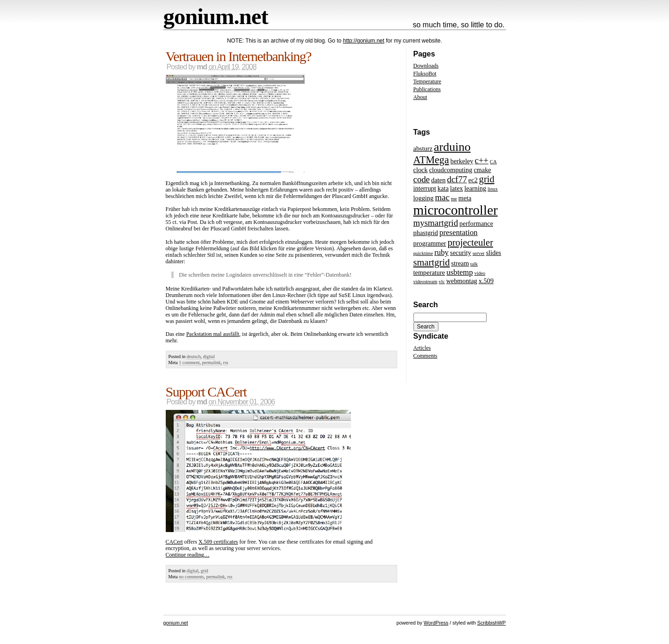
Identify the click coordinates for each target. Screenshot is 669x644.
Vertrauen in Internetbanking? (239, 56)
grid (205, 571)
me (454, 199)
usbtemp (460, 272)
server (479, 253)
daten (438, 180)
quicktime (423, 253)
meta (465, 198)
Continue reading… (188, 555)
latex (456, 188)
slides (494, 253)
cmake (482, 170)
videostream (425, 282)
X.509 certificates (218, 542)
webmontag (462, 281)
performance (476, 223)
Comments (425, 356)
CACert (174, 542)
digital (209, 356)
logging (424, 198)
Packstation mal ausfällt (213, 334)
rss (226, 362)
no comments (192, 577)
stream (460, 263)
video (480, 273)
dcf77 (457, 179)
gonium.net (216, 16)
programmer (430, 243)
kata (443, 188)
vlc (442, 282)
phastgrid (426, 233)
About (420, 97)
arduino (452, 147)
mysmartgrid (436, 223)
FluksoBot (425, 74)
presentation (458, 232)
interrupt (425, 188)
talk (474, 264)
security (461, 253)
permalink (211, 362)
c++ (481, 160)
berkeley (462, 161)
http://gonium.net (364, 41)
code (422, 179)
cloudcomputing (451, 170)
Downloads (426, 66)
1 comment (190, 362)
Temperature (427, 81)
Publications (427, 89)
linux (493, 189)
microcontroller (456, 210)
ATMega (431, 160)
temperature (429, 272)
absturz (423, 149)
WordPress (436, 623)
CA (493, 162)
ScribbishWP (492, 623)
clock (421, 170)
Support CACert (206, 392)
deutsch (194, 356)
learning (475, 188)
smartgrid (432, 262)
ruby (441, 252)
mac (442, 197)
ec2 (473, 180)
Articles (422, 348)
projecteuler (470, 242)
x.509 (486, 281)
